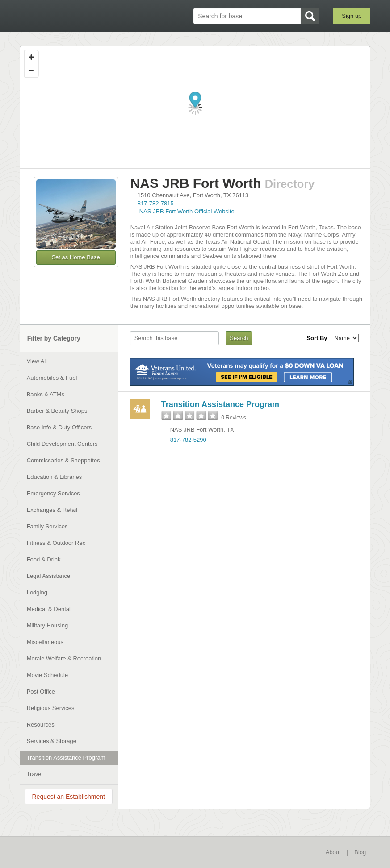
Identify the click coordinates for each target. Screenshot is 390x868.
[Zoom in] (31, 57)
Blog (360, 852)
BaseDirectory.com (67, 16)
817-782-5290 (188, 440)
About (333, 852)
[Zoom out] (31, 71)
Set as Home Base (75, 257)
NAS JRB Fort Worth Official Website (187, 211)
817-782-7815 (156, 203)
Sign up (352, 16)
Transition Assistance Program (220, 404)
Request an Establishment (68, 797)
